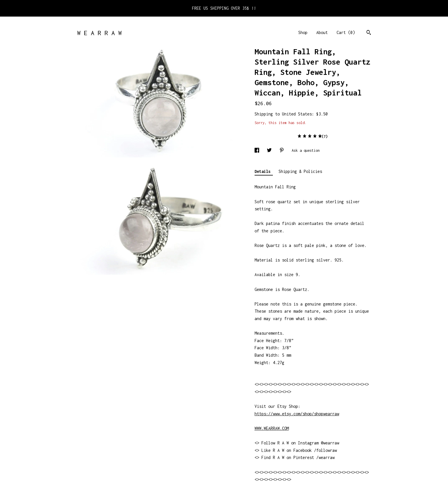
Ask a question (306, 150)
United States (297, 114)
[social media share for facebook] (258, 150)
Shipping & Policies (300, 171)
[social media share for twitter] (270, 150)
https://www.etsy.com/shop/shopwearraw (297, 414)
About (322, 32)
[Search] (369, 33)
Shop (303, 32)
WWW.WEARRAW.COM (272, 428)
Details (264, 171)
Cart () (346, 32)
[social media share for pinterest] (283, 150)
